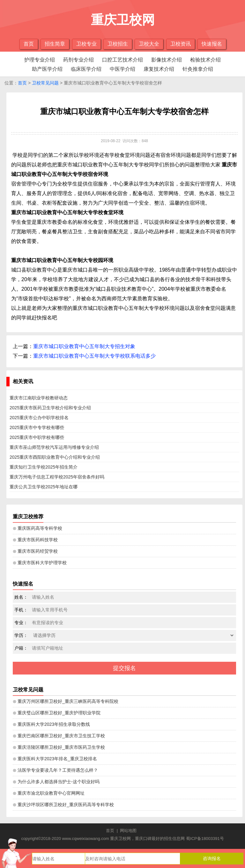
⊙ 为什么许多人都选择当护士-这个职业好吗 (56, 782)
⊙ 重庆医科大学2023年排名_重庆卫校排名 (55, 759)
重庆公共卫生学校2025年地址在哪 (44, 487)
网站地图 (128, 831)
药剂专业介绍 (78, 60)
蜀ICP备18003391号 (205, 839)
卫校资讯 (181, 44)
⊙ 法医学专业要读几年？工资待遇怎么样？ (55, 770)
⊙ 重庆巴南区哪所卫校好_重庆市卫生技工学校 (59, 736)
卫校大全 (149, 44)
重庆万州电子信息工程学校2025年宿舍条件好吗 (57, 477)
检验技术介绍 (205, 60)
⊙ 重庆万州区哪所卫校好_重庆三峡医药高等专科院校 (66, 701)
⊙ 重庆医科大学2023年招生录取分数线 (51, 724)
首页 (29, 44)
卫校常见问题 (45, 83)
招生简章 (55, 44)
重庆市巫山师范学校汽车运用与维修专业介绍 (54, 447)
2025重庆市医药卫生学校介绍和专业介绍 (50, 408)
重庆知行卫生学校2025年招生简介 (44, 467)
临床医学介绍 (86, 69)
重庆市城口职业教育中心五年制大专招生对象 (84, 346)
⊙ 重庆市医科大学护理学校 (40, 563)
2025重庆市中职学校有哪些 (37, 437)
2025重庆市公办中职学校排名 (39, 418)
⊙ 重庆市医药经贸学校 (35, 551)
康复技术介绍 (159, 69)
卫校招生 (118, 44)
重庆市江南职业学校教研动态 (39, 398)
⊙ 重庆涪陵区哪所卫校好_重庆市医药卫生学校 (59, 747)
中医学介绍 (122, 69)
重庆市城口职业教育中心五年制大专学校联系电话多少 (94, 356)
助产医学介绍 (47, 69)
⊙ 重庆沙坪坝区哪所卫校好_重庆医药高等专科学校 (63, 805)
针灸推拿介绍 (198, 69)
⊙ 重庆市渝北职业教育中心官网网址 (49, 793)
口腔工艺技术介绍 (122, 60)
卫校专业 (86, 44)
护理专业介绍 (40, 60)
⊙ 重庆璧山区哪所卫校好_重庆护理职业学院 (57, 713)
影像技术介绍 (167, 60)
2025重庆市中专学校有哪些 (37, 427)
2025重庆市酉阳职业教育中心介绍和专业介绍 (55, 457)
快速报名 (212, 44)
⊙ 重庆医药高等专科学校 (37, 528)
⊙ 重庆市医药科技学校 (35, 540)
